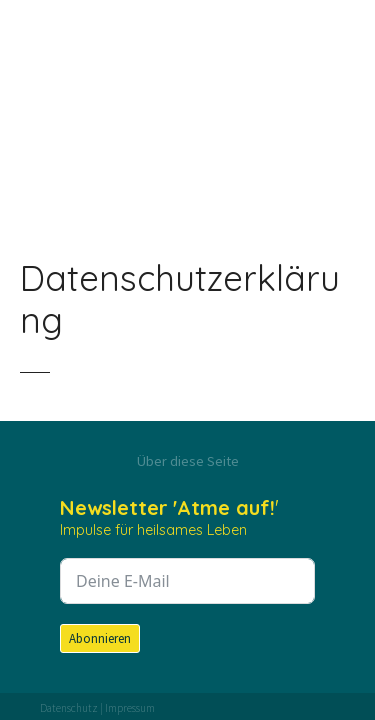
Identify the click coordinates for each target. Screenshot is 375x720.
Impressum (130, 708)
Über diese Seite (188, 461)
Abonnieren (100, 638)
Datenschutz (69, 708)
